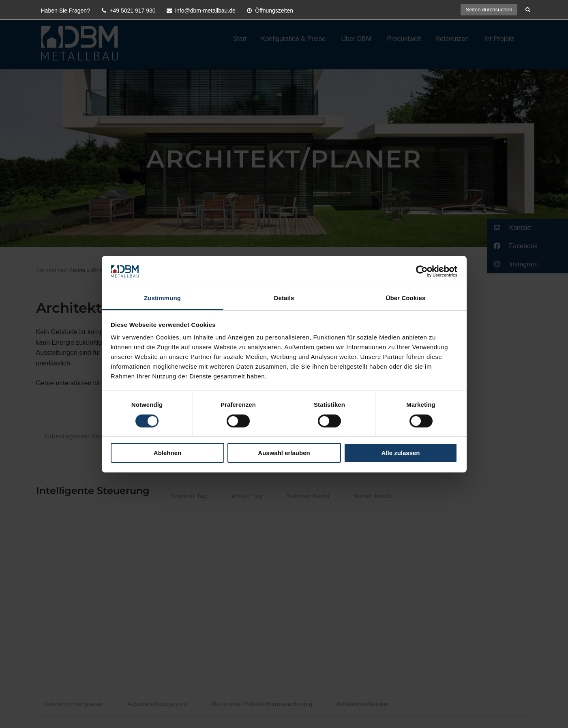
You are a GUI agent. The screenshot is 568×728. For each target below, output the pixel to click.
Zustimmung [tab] (162, 298)
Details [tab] (284, 298)
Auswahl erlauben (284, 453)
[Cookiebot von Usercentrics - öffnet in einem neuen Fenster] (422, 271)
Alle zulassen (400, 453)
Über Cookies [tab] (406, 298)
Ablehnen (167, 453)
